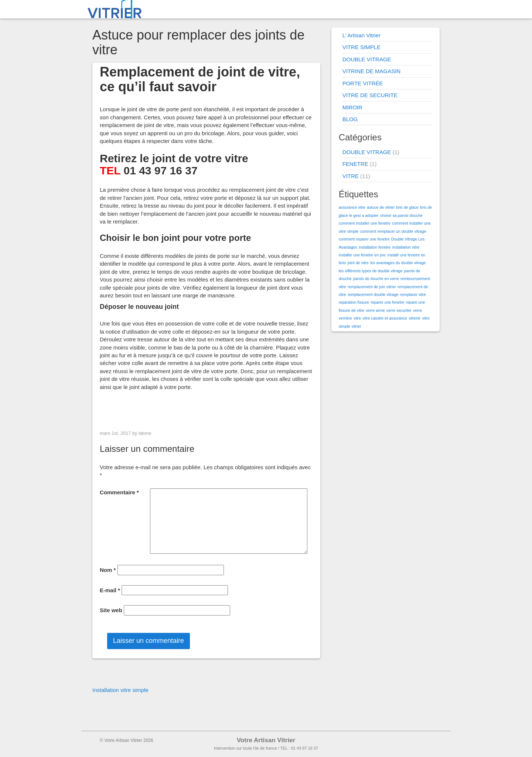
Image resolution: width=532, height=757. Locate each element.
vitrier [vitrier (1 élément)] (357, 326)
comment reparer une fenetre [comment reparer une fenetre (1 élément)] (364, 239)
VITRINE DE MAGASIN (372, 71)
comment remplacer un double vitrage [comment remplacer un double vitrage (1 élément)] (393, 231)
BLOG (350, 119)
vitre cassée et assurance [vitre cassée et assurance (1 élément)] (385, 318)
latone (145, 433)
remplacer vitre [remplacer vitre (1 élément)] (413, 294)
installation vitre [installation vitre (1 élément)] (406, 247)
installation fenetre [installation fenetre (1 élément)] (375, 247)
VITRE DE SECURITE (370, 95)
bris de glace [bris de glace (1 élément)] (407, 207)
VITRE (351, 176)
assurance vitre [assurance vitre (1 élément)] (352, 207)
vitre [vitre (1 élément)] (357, 318)
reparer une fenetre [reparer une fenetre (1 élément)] (387, 302)
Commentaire (119, 492)
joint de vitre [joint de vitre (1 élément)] (358, 263)
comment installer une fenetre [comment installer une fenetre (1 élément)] (365, 223)
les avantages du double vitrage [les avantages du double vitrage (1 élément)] (398, 263)
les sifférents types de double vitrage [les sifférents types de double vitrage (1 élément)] (371, 271)
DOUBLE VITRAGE (367, 59)
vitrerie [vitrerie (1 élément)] (415, 318)
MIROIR (352, 107)
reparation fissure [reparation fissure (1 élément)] (354, 302)
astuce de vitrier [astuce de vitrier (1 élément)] (381, 207)
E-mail (110, 590)
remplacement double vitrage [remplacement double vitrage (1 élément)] (373, 294)
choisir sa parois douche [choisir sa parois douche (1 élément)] (401, 215)
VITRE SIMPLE (362, 47)
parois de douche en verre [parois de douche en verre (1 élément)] (376, 279)
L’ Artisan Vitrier (362, 35)
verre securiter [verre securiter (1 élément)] (399, 310)
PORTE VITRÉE (363, 83)
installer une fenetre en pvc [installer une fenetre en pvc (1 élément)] (362, 255)
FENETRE (355, 164)
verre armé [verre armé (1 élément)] (375, 310)
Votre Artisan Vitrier (266, 740)
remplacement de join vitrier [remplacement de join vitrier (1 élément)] (372, 287)
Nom (108, 570)
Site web (111, 610)
